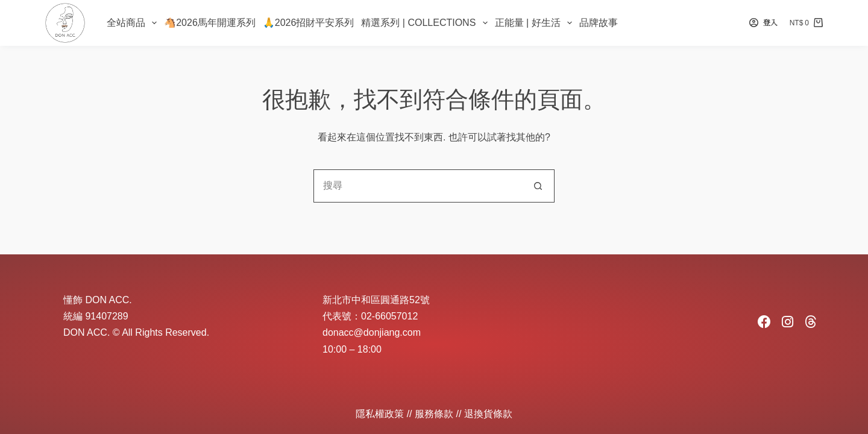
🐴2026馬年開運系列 (210, 23)
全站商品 (134, 23)
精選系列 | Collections (426, 23)
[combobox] (418, 186)
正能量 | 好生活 (535, 23)
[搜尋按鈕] (538, 186)
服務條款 (434, 414)
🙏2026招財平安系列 (309, 23)
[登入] (763, 23)
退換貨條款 (488, 414)
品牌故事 (599, 23)
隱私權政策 (380, 414)
